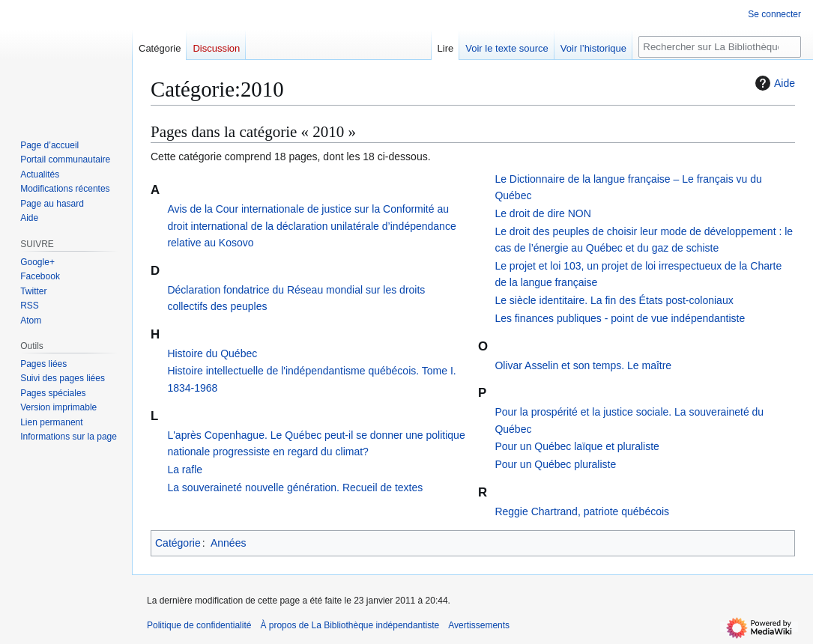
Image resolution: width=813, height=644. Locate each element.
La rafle (185, 470)
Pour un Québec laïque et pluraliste (577, 446)
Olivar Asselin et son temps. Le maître (583, 365)
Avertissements (479, 625)
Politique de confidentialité (199, 625)
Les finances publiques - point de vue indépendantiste (620, 318)
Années (228, 543)
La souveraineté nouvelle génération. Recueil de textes (295, 487)
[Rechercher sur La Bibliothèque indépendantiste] (720, 47)
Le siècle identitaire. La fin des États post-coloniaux (614, 300)
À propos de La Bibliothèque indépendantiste (350, 625)
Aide (773, 83)
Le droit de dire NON (542, 213)
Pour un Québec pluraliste (555, 464)
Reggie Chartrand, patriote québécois (582, 511)
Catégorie (178, 543)
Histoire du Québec (212, 353)
